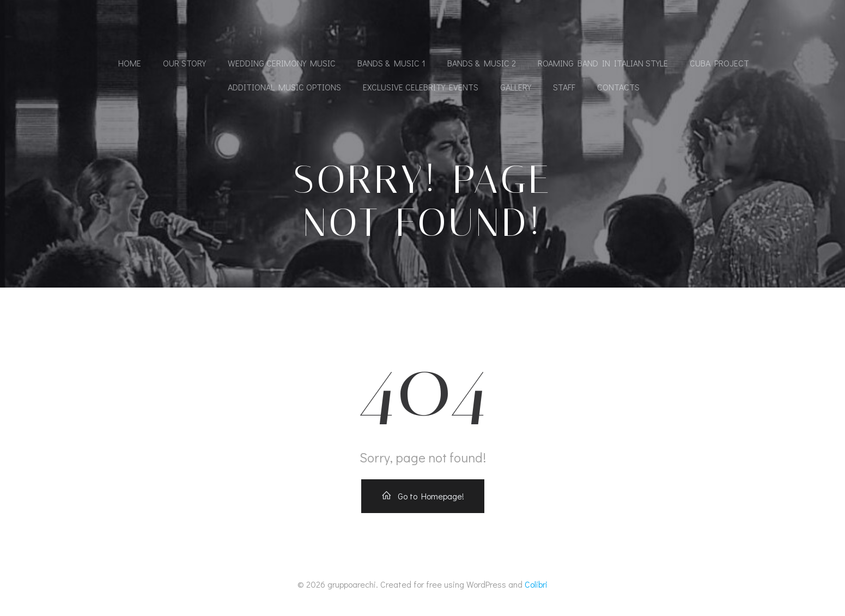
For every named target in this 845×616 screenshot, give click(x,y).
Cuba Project (719, 63)
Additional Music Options (284, 87)
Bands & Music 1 (391, 63)
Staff (564, 87)
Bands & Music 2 (482, 63)
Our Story (184, 63)
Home (130, 63)
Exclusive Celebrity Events (421, 87)
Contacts (618, 87)
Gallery (516, 87)
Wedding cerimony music (282, 63)
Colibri (536, 584)
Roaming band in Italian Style (603, 63)
